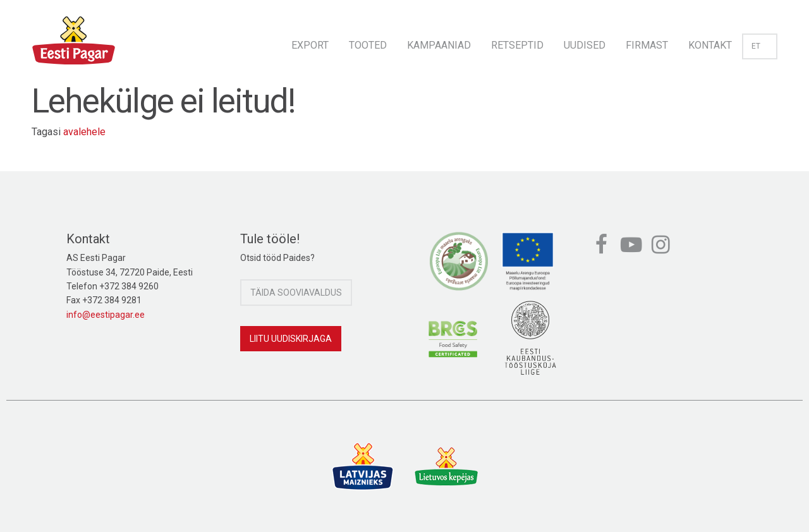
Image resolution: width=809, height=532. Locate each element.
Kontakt (710, 45)
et (760, 46)
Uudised (585, 45)
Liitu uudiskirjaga (291, 339)
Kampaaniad (439, 45)
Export (310, 45)
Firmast (647, 45)
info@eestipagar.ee (106, 315)
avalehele (84, 132)
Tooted (368, 45)
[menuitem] (310, 41)
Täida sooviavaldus (296, 293)
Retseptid (517, 45)
